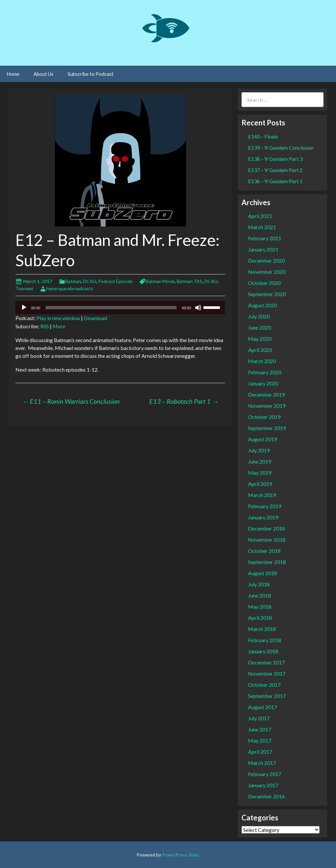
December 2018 (266, 528)
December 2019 (266, 394)
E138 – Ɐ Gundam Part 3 (275, 159)
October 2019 (264, 417)
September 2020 (267, 294)
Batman (73, 281)
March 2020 (262, 361)
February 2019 (265, 506)
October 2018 (264, 551)
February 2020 (265, 372)
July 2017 (259, 718)
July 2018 (259, 584)
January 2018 (263, 651)
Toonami (24, 288)
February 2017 (265, 774)
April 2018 (260, 618)
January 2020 (263, 383)
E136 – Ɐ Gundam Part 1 (275, 181)
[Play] (24, 308)
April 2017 (260, 752)
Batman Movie (160, 281)
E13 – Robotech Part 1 (184, 401)
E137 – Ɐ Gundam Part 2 (275, 170)
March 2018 (262, 629)
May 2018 (260, 607)
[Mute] (198, 308)
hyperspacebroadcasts (70, 288)
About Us (43, 74)
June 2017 (260, 729)
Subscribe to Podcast (91, 74)
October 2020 (264, 283)
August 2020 (262, 305)
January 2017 (263, 785)
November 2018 (267, 540)
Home (13, 74)
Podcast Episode (115, 281)
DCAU (90, 281)
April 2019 (260, 484)
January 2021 (263, 249)
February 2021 (265, 238)
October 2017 (264, 685)
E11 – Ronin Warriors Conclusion (71, 401)
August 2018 (262, 573)
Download (95, 318)
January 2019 (263, 517)
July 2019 (259, 450)
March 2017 (262, 763)
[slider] (111, 308)
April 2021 (260, 216)
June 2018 (260, 595)
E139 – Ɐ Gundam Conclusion (281, 148)
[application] (120, 308)
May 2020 (260, 339)
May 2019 (260, 473)
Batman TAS (190, 281)
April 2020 (260, 350)
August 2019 (262, 439)
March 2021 (262, 227)
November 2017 (267, 673)
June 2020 (260, 327)
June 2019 (260, 461)
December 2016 (266, 796)
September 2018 (267, 562)
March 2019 (262, 495)
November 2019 (267, 406)
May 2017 (260, 740)
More (59, 326)
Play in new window (58, 318)
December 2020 (266, 260)
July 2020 (259, 316)
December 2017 (266, 662)
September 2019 (267, 428)
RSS (45, 326)
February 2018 (265, 640)
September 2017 (267, 696)
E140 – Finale (263, 136)
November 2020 (267, 272)
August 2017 (262, 707)
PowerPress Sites (180, 855)
